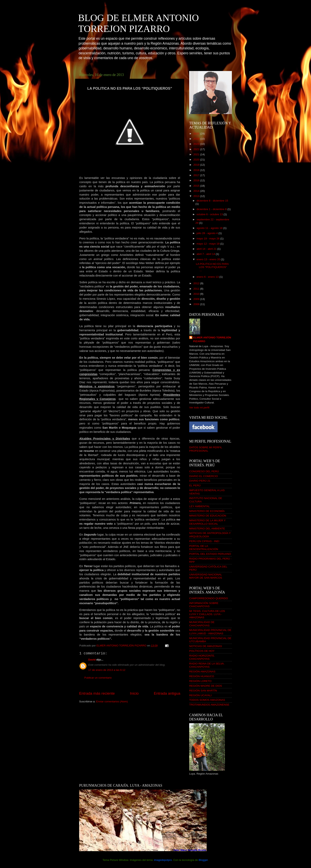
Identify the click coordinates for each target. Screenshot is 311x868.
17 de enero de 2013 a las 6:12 (107, 670)
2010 (197, 294)
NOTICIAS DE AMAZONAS (206, 646)
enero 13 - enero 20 (209, 259)
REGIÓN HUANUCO (202, 676)
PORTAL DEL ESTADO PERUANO (210, 554)
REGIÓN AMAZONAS (202, 672)
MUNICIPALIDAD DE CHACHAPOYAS (202, 624)
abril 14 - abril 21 (207, 249)
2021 (197, 154)
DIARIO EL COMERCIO (203, 476)
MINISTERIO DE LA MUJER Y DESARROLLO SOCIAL (207, 522)
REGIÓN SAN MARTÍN (203, 691)
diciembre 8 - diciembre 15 (212, 201)
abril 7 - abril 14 (206, 254)
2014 (197, 191)
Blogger (203, 860)
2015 (197, 186)
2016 (197, 180)
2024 (197, 139)
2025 (197, 134)
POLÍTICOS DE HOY (202, 651)
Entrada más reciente (97, 693)
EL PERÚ (195, 485)
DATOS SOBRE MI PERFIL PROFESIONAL (206, 449)
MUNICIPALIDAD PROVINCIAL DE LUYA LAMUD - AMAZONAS (210, 632)
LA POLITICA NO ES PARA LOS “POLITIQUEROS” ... (212, 267)
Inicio (134, 693)
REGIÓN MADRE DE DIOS (206, 686)
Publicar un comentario (98, 678)
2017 (197, 175)
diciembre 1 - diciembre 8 (212, 209)
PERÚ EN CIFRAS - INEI (204, 541)
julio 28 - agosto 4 (207, 233)
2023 (197, 144)
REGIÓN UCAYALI (200, 695)
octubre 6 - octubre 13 (210, 214)
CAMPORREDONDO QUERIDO (209, 598)
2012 (197, 283)
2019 (197, 165)
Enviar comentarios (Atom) (112, 701)
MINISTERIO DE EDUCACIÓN (208, 516)
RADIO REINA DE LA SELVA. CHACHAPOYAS (207, 665)
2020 (197, 160)
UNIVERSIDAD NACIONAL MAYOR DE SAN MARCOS (206, 576)
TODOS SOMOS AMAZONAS (207, 700)
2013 (197, 196)
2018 (197, 170)
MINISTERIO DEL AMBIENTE (207, 529)
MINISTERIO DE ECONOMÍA (207, 511)
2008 (197, 304)
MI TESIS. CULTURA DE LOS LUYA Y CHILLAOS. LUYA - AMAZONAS (207, 614)
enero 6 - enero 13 (208, 277)
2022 (197, 149)
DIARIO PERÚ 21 (200, 481)
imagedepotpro (163, 860)
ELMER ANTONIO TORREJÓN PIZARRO (212, 339)
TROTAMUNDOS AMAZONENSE (209, 705)
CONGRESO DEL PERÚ (204, 471)
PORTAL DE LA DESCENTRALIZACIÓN (204, 548)
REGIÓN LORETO (200, 681)
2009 (197, 299)
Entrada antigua (167, 693)
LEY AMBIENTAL (200, 506)
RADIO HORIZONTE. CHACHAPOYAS (202, 657)
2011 (197, 289)
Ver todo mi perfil (199, 408)
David (92, 660)
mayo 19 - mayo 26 (208, 239)
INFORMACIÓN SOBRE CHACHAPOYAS (204, 605)
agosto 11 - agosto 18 (210, 228)
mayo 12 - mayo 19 (208, 244)
